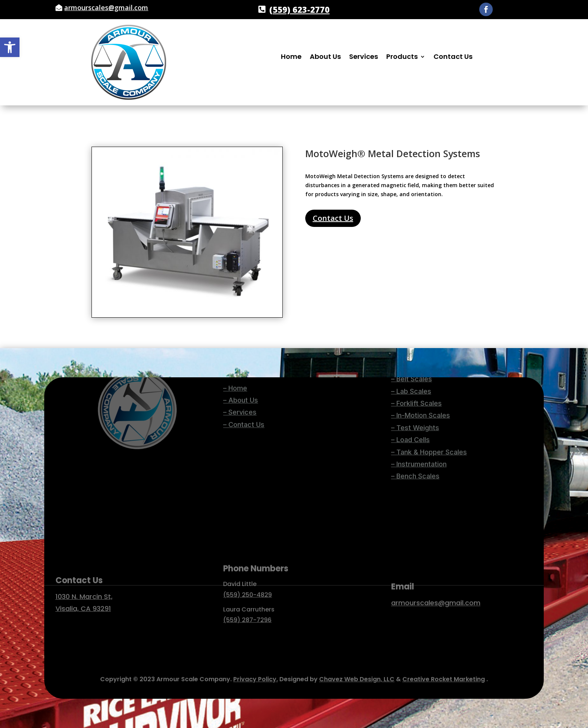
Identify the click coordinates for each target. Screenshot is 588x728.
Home (291, 58)
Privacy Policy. (256, 676)
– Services (240, 393)
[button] (10, 47)
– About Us (241, 380)
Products (402, 58)
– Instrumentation (419, 411)
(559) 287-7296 (247, 600)
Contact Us (453, 58)
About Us (325, 58)
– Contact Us (244, 405)
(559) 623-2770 (299, 9)
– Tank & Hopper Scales (429, 399)
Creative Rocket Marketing (444, 676)
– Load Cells (410, 387)
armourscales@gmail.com (106, 8)
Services (364, 58)
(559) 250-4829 (247, 575)
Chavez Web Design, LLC (357, 676)
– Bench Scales (415, 423)
